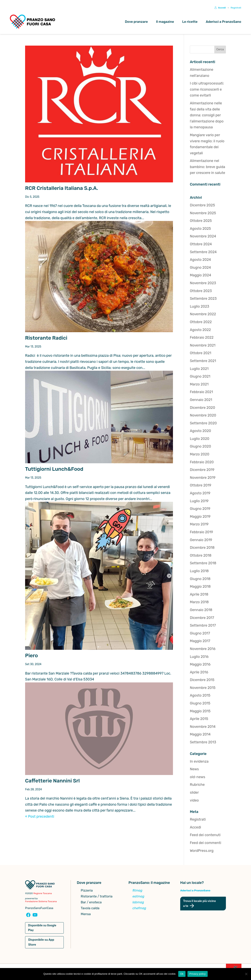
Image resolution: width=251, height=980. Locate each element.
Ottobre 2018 (201, 556)
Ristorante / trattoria (97, 897)
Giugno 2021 (200, 377)
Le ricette (190, 22)
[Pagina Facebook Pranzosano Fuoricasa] (28, 916)
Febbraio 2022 (202, 338)
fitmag (137, 891)
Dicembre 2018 (202, 548)
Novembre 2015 (203, 688)
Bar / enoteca (91, 903)
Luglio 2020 (200, 439)
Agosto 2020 (200, 432)
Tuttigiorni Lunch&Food (54, 470)
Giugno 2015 (200, 704)
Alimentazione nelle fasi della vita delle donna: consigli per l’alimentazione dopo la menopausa (207, 116)
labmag (138, 903)
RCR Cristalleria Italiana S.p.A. (62, 189)
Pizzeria (87, 891)
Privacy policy (198, 974)
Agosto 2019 (200, 494)
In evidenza (199, 762)
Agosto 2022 (200, 330)
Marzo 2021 (199, 385)
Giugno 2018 (200, 579)
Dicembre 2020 (202, 408)
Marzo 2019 (199, 525)
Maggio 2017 (200, 642)
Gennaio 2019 (201, 541)
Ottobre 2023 (201, 291)
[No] (246, 974)
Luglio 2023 (199, 307)
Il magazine (165, 22)
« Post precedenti (40, 817)
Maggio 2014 (200, 735)
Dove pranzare (136, 22)
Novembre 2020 (203, 416)
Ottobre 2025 (201, 221)
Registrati (236, 8)
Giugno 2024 (200, 268)
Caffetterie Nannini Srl (52, 781)
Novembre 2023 (203, 284)
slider (194, 793)
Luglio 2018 (199, 572)
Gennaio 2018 (201, 610)
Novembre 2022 (203, 315)
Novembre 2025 (203, 214)
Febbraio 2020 (202, 463)
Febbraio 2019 (201, 533)
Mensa (86, 915)
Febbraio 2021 (201, 393)
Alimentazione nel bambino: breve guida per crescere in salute (207, 168)
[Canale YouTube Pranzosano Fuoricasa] (35, 916)
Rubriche (197, 785)
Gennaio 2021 (201, 400)
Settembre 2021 (203, 361)
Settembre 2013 (203, 743)
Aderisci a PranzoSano (223, 22)
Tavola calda (90, 909)
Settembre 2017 (203, 626)
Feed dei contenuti (205, 836)
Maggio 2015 (200, 712)
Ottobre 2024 (201, 245)
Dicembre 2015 (202, 681)
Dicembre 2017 (202, 618)
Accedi (220, 8)
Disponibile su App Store (41, 943)
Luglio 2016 (199, 657)
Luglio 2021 (199, 369)
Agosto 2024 (200, 260)
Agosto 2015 (200, 696)
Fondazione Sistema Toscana (41, 902)
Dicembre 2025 (202, 206)
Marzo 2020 (200, 455)
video (194, 801)
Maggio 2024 (200, 276)
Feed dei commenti (206, 843)
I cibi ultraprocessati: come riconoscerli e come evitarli (207, 90)
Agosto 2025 (200, 229)
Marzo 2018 (199, 603)
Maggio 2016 (200, 665)
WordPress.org (202, 851)
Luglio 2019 (199, 502)
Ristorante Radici (46, 339)
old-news (197, 778)
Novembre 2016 (203, 649)
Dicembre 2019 (202, 470)
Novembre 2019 (203, 478)
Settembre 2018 (203, 564)
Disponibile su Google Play (42, 928)
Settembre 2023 (203, 299)
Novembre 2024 (203, 237)
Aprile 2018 (199, 595)
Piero (31, 656)
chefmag (139, 909)
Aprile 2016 (199, 673)
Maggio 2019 (200, 517)
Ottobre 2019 (201, 486)
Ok (182, 974)
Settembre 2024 (203, 253)
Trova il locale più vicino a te (200, 904)
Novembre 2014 (203, 727)
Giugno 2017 (200, 634)
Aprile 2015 (199, 719)
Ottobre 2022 (201, 323)
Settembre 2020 (203, 424)
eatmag (138, 897)
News (194, 770)
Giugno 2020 (200, 447)
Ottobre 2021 (201, 354)
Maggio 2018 (200, 587)
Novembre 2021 (203, 346)
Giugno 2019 (200, 509)
